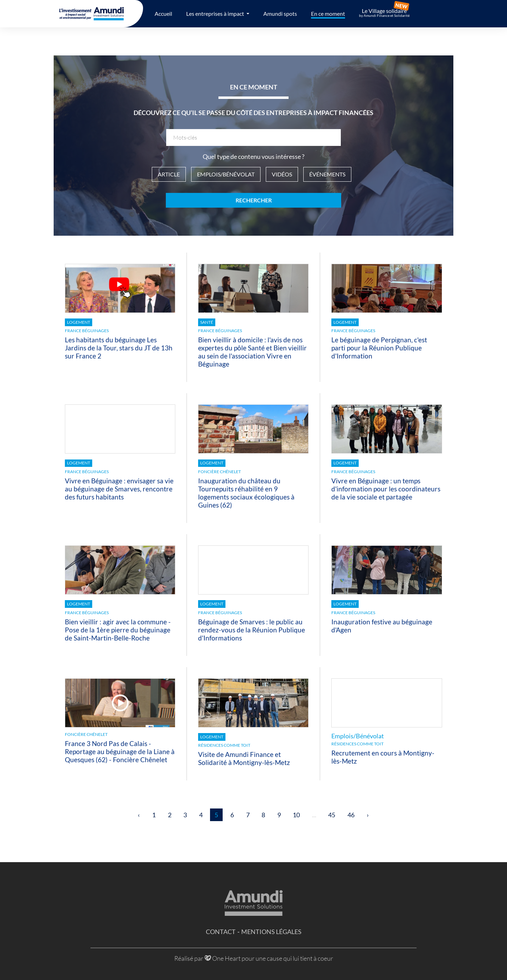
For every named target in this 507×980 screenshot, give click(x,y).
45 (332, 815)
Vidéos (282, 174)
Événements (327, 174)
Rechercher (254, 200)
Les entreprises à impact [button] (216, 14)
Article (169, 174)
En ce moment (328, 14)
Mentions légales (271, 932)
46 (351, 815)
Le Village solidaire (384, 13)
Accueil (163, 14)
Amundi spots (280, 14)
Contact (221, 932)
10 (296, 815)
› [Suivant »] (368, 815)
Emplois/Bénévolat (226, 174)
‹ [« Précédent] (139, 815)
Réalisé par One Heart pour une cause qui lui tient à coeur (254, 958)
